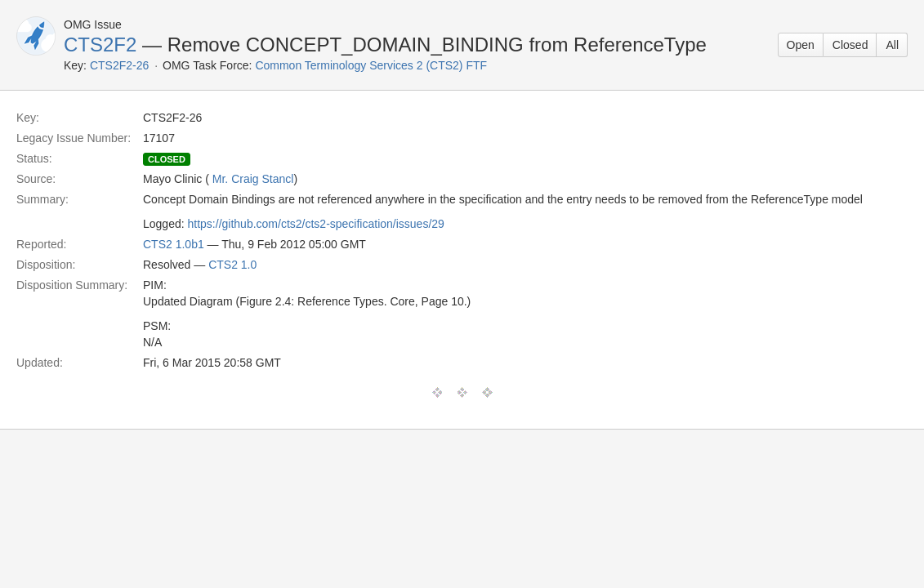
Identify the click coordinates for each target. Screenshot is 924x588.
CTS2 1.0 (232, 265)
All (892, 45)
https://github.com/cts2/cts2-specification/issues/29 (316, 224)
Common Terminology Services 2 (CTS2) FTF (371, 65)
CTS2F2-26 (119, 65)
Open (801, 45)
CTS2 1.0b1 (174, 244)
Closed (850, 45)
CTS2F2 (100, 45)
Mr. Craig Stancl (253, 179)
